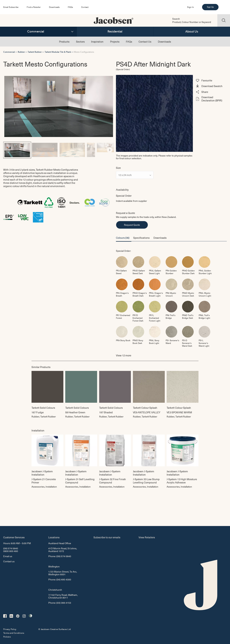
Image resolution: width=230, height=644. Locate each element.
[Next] (110, 150)
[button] (211, 86)
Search (176, 19)
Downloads (54, 7)
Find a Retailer (34, 7)
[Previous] (8, 150)
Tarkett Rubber (35, 52)
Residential (115, 31)
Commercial (36, 31)
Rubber (21, 52)
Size (118, 168)
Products (64, 41)
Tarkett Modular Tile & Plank (58, 52)
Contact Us (145, 41)
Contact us (9, 561)
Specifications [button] (141, 238)
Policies (7, 637)
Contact (85, 7)
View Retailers (147, 537)
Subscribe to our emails (107, 537)
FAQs (70, 7)
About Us (192, 31)
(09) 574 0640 (11, 548)
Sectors (80, 41)
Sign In (190, 7)
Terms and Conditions (14, 633)
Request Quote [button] (132, 225)
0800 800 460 (11, 551)
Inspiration (97, 41)
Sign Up (210, 7)
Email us (8, 556)
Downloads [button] (160, 238)
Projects (115, 41)
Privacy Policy (10, 629)
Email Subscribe (11, 7)
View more (124, 355)
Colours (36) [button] (123, 238)
